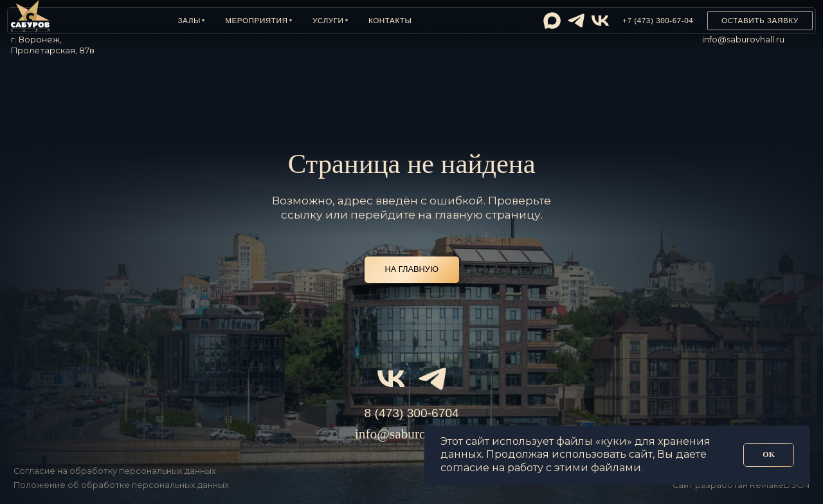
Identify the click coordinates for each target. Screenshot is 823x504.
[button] (191, 21)
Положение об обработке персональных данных (121, 485)
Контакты (390, 20)
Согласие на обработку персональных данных (115, 471)
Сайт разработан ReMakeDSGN (741, 485)
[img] (552, 21)
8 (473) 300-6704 (412, 413)
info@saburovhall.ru (743, 40)
